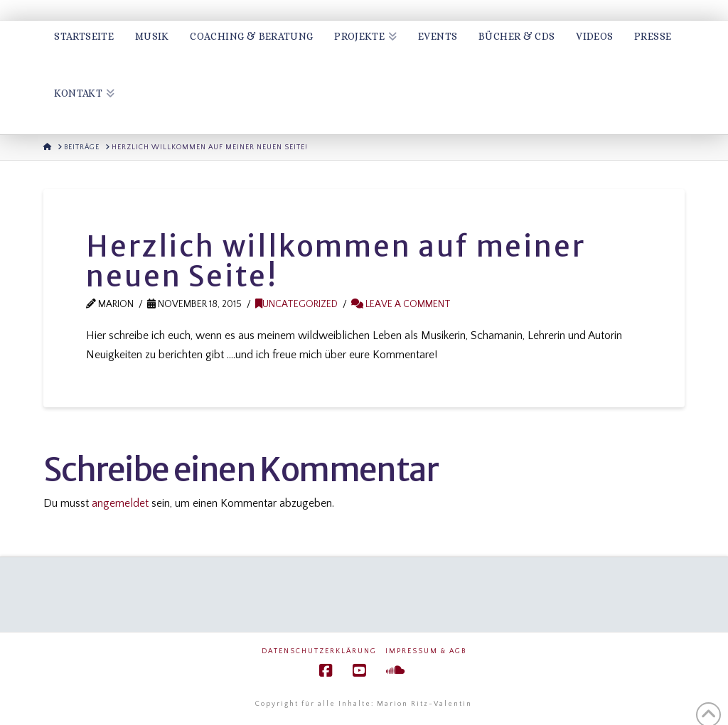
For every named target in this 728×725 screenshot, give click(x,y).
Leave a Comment (401, 304)
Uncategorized (296, 304)
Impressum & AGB (426, 651)
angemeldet (120, 503)
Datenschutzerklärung (319, 651)
